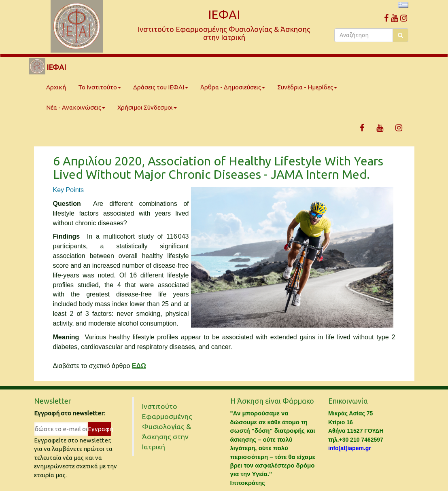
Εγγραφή (99, 429)
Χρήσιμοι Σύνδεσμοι (147, 107)
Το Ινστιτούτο (100, 87)
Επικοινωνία (348, 401)
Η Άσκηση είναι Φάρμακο (272, 401)
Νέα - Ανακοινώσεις (76, 107)
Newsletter (53, 401)
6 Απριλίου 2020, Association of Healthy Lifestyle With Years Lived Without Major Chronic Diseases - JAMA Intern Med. (218, 168)
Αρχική (56, 87)
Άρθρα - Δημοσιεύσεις (233, 87)
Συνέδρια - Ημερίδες (307, 87)
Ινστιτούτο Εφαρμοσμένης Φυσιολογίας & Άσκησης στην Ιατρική (167, 426)
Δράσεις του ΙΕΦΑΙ (161, 87)
